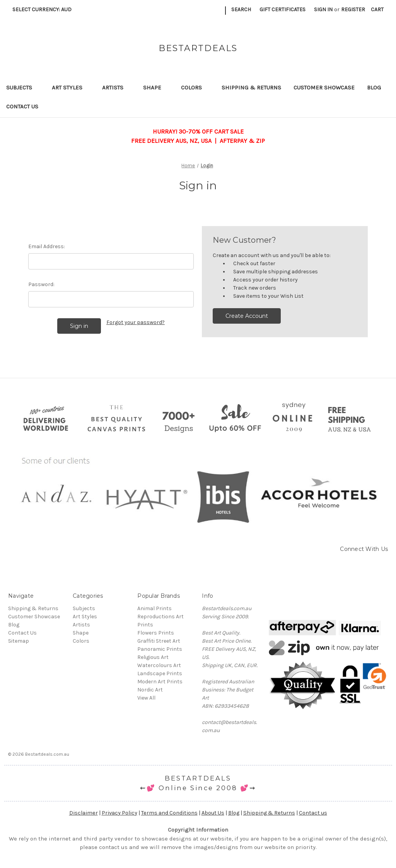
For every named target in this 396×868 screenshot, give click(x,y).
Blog (374, 87)
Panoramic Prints (160, 649)
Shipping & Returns (251, 87)
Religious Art (153, 657)
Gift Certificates (282, 9)
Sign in (323, 9)
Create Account (247, 316)
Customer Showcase (324, 87)
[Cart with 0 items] (377, 9)
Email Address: (47, 246)
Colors (195, 87)
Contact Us (22, 106)
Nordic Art (150, 690)
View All (146, 698)
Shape (156, 87)
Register (353, 9)
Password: (41, 284)
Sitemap (19, 641)
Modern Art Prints (160, 682)
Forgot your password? (136, 322)
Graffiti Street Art (159, 641)
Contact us (313, 813)
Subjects (23, 87)
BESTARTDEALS (198, 778)
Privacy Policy (119, 813)
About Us (213, 813)
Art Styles (71, 87)
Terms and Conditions (169, 813)
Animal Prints (154, 608)
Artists (116, 87)
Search (241, 9)
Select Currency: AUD (45, 9)
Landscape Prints (160, 673)
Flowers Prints (156, 633)
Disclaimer (84, 813)
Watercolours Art (159, 665)
